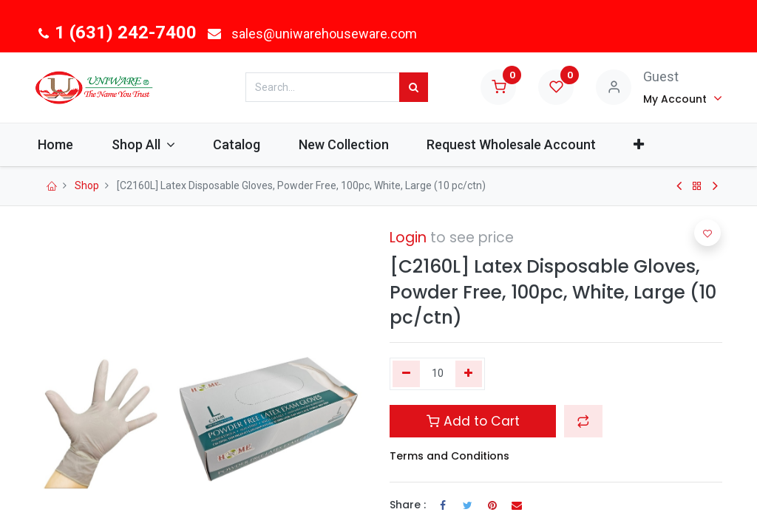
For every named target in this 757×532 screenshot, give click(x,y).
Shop (87, 185)
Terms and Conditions (449, 456)
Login (408, 238)
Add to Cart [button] (473, 421)
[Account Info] (683, 98)
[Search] (414, 87)
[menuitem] (71, 144)
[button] (655, 144)
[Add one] (469, 374)
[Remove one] (406, 374)
